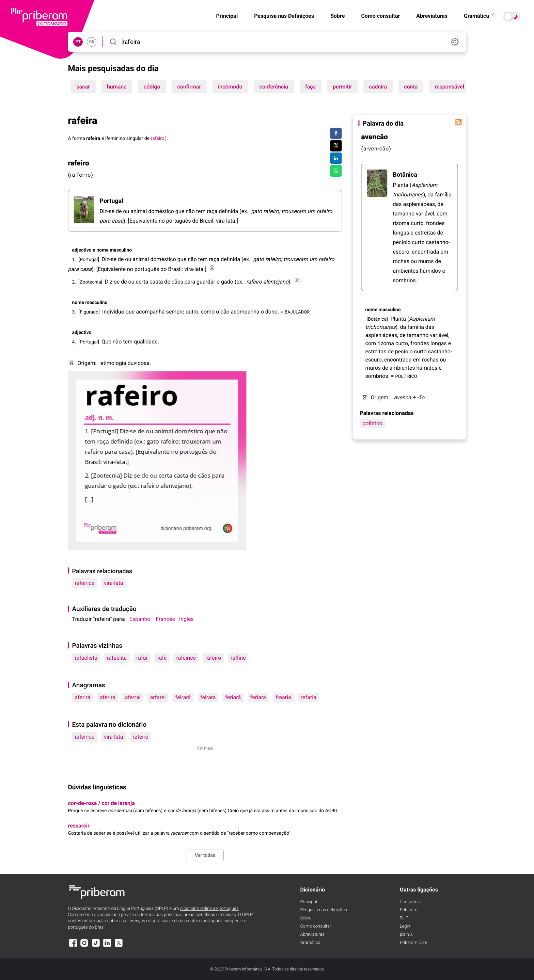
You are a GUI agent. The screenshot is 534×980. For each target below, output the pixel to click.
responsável (449, 87)
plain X (406, 935)
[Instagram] (84, 946)
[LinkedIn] (107, 946)
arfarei (158, 697)
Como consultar (380, 16)
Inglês (186, 619)
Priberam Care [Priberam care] (414, 943)
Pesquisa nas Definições (284, 16)
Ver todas (205, 855)
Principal (227, 16)
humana (117, 87)
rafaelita (117, 658)
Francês (165, 619)
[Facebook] (73, 946)
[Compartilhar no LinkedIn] (336, 158)
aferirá (82, 697)
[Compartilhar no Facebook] (336, 133)
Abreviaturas (432, 16)
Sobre (337, 16)
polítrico (373, 423)
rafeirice (84, 583)
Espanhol (141, 619)
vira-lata (113, 583)
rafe (162, 658)
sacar (83, 87)
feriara (258, 697)
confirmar (189, 87)
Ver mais (205, 748)
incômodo (230, 87)
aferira (108, 697)
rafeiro (213, 658)
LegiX (405, 926)
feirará (183, 697)
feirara (208, 697)
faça (310, 87)
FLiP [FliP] (404, 918)
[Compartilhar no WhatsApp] (336, 171)
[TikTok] (96, 946)
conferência (274, 87)
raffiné (238, 658)
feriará (233, 697)
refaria (309, 697)
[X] (119, 946)
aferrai (133, 697)
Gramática (480, 16)
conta (411, 87)
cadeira (378, 87)
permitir (342, 87)
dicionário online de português (209, 909)
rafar (142, 658)
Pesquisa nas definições (323, 910)
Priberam (409, 910)
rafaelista (86, 658)
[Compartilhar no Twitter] (336, 146)
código (152, 87)
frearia (283, 697)
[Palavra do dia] (459, 122)
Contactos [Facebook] (410, 902)
